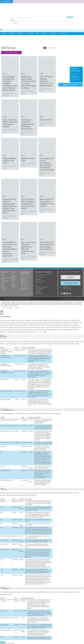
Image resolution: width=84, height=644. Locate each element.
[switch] (1, 410)
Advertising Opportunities (24, 280)
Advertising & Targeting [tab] (5, 408)
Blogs (2, 284)
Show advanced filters (11, 52)
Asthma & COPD (46, 120)
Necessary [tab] (2, 335)
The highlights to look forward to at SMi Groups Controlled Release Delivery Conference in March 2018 (10, 249)
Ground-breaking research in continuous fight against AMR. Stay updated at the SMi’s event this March (10, 206)
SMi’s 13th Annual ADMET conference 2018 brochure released (10, 123)
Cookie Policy (38, 292)
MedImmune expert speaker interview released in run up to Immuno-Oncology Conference (28, 82)
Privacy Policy (38, 290)
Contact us (29, 18)
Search (12, 20)
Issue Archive (4, 289)
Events (3, 285)
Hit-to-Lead (30, 34)
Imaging (45, 34)
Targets (4, 34)
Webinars (3, 282)
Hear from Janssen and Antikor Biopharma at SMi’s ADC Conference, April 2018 (28, 243)
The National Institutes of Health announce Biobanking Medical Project (28, 124)
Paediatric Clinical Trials (28, 159)
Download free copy (71, 85)
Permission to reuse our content (25, 288)
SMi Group (6, 95)
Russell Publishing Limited (11, 298)
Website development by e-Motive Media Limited (73, 298)
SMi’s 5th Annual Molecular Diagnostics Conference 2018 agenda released (46, 81)
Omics (38, 34)
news (4, 74)
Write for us (64, 271)
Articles (3, 274)
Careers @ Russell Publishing (42, 287)
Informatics (53, 34)
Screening (12, 34)
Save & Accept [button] (3, 642)
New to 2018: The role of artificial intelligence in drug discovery (47, 202)
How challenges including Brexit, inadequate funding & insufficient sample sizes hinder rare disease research (10, 83)
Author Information (25, 284)
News (2, 276)
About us (13, 18)
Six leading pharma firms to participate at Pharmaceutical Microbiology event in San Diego (47, 164)
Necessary (4, 336)
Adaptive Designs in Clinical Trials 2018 (9, 160)
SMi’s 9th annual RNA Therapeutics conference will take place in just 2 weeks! (28, 203)
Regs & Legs (63, 34)
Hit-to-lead (13, 279)
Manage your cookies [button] (40, 293)
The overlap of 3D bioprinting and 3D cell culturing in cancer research (47, 245)
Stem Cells (21, 34)
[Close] (2, 312)
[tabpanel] (42, 373)
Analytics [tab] (2, 488)
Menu (1, 30)
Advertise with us (21, 18)
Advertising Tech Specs (24, 282)
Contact (71, 277)
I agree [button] (17, 307)
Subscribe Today (71, 283)
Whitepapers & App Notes (5, 278)
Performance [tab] (2, 587)
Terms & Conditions (40, 288)
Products (3, 287)
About (37, 285)
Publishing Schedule (25, 277)
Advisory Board (24, 286)
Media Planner (24, 276)
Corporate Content (5, 280)
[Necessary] (1, 336)
